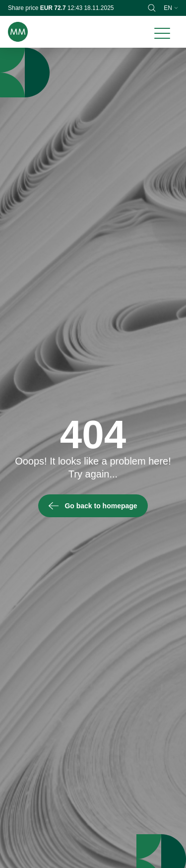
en (171, 8)
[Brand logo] (18, 32)
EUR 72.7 (54, 8)
